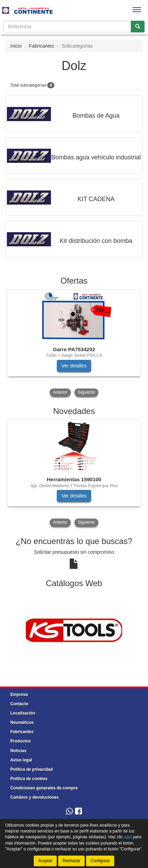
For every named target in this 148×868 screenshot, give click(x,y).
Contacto (19, 704)
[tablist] (74, 344)
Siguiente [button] (86, 392)
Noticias (18, 751)
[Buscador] (67, 27)
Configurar (100, 861)
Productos (20, 741)
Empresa (19, 694)
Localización (23, 713)
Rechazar (71, 861)
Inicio (16, 46)
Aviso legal (21, 760)
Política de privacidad (31, 769)
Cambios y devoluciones (35, 797)
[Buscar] (138, 27)
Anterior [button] (60, 392)
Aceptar (45, 861)
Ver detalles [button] (74, 366)
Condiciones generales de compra (44, 788)
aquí (128, 837)
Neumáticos (22, 722)
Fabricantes (41, 46)
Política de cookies (29, 779)
